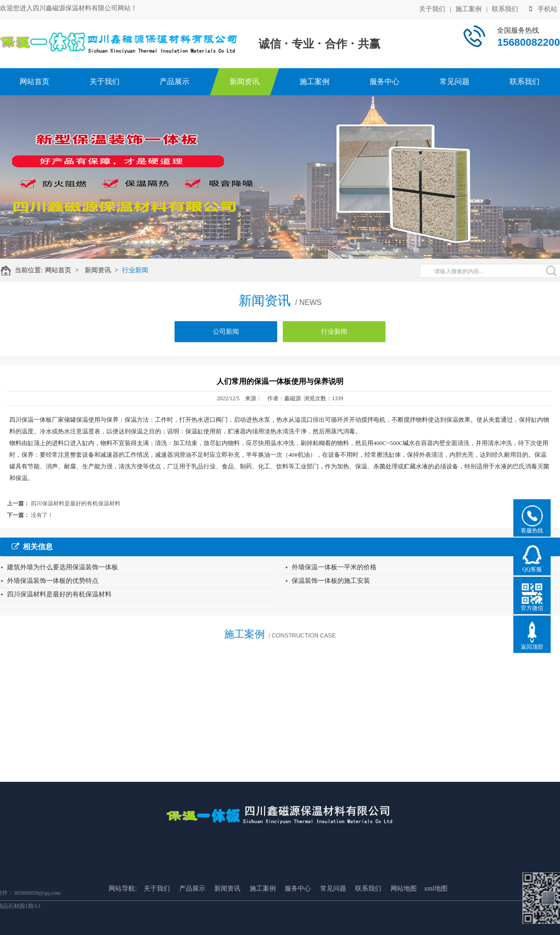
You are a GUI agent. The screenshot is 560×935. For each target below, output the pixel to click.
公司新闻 (226, 336)
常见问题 (455, 81)
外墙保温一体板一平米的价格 (334, 567)
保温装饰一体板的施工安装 (331, 581)
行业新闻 (140, 270)
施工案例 (469, 8)
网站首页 (35, 81)
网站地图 (404, 921)
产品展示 (175, 81)
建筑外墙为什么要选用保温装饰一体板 (63, 567)
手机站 (543, 8)
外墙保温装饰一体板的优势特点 (53, 581)
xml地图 (436, 921)
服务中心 (385, 81)
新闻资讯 (245, 81)
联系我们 (505, 8)
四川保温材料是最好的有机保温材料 (76, 503)
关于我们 (432, 8)
